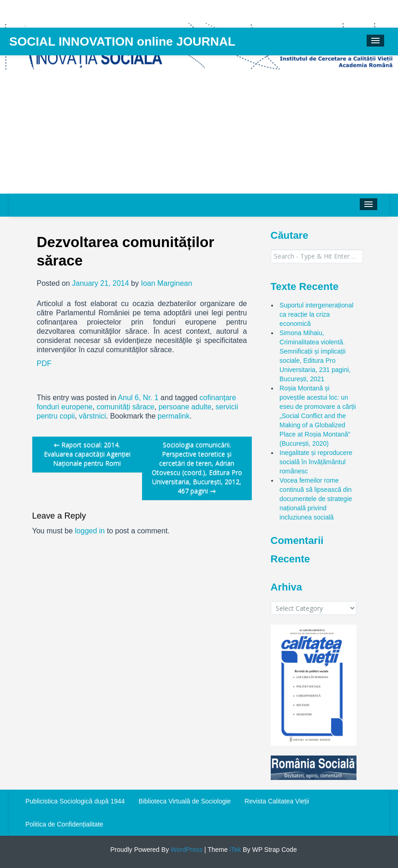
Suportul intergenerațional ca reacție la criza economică (316, 314)
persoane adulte (185, 407)
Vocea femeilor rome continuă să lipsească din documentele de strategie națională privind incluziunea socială (316, 499)
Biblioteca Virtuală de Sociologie (185, 801)
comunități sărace (125, 407)
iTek (235, 850)
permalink (174, 416)
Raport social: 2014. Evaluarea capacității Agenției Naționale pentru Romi (87, 454)
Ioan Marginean (166, 283)
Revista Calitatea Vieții (277, 801)
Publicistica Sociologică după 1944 (75, 801)
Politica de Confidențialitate (64, 824)
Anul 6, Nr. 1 (138, 398)
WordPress (186, 850)
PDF (44, 363)
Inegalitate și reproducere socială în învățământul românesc (316, 462)
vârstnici (92, 416)
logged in (90, 531)
